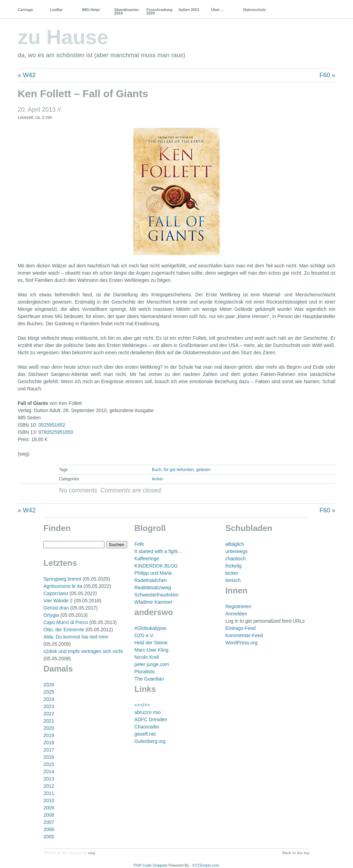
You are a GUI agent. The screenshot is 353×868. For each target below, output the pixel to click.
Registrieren (238, 606)
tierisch (233, 580)
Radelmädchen (151, 580)
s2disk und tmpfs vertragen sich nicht (83, 651)
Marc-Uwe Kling (152, 650)
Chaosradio (147, 727)
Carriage (25, 10)
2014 (49, 772)
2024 (49, 699)
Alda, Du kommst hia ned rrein (76, 637)
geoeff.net (145, 734)
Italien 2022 (189, 10)
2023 (49, 706)
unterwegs (237, 551)
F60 (325, 75)
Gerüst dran (56, 608)
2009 (49, 808)
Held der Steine (151, 643)
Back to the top (296, 853)
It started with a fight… (158, 551)
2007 (49, 822)
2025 (49, 692)
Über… (217, 10)
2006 (49, 829)
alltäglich (235, 544)
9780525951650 (56, 432)
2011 (49, 793)
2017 (49, 750)
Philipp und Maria (153, 573)
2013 (49, 779)
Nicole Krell (147, 657)
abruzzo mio (148, 712)
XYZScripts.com (206, 865)
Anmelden (236, 614)
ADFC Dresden (151, 719)
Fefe (139, 544)
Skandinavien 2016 (127, 11)
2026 (49, 685)
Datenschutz (254, 10)
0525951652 (52, 425)
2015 (49, 764)
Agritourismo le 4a (63, 586)
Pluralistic (145, 672)
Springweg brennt (62, 579)
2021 (49, 721)
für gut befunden (179, 470)
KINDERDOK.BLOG (156, 566)
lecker (158, 479)
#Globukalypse (150, 628)
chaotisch (236, 559)
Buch (157, 470)
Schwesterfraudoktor (157, 595)
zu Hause (63, 37)
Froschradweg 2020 (159, 11)
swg (92, 853)
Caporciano (56, 593)
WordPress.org (241, 643)
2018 (49, 743)
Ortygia (51, 615)
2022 (49, 714)
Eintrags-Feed (241, 628)
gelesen (203, 470)
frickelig (234, 566)
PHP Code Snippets (151, 865)
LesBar (56, 10)
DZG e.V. (144, 635)
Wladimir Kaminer (153, 602)
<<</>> (142, 705)
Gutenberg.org (150, 741)
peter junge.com (152, 664)
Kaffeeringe (147, 559)
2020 (49, 728)
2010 (49, 800)
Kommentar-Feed (244, 635)
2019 (49, 735)
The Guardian (149, 679)
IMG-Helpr (91, 10)
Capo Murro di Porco (66, 622)
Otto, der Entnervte (64, 630)
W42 (29, 75)
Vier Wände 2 (58, 601)
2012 (49, 786)
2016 (49, 757)
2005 (49, 837)
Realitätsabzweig (153, 588)
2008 (49, 815)
